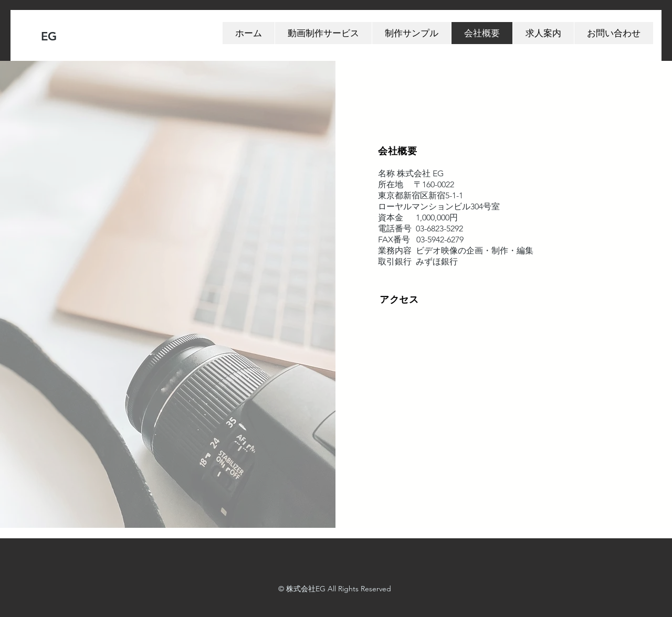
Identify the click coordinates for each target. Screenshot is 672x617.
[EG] (92, 37)
